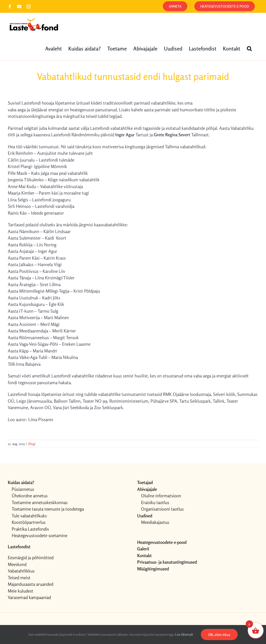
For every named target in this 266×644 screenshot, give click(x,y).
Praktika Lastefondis (30, 529)
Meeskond (17, 564)
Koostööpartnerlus (29, 522)
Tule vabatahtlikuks (29, 516)
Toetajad (145, 482)
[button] (249, 48)
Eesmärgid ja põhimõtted (31, 558)
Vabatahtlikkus (21, 571)
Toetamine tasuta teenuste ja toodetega (48, 509)
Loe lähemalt (184, 634)
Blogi (32, 444)
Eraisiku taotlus (155, 502)
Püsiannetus (23, 489)
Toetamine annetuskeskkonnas (40, 502)
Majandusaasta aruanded (31, 584)
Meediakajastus (155, 522)
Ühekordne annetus (30, 496)
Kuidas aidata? (21, 482)
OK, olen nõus (219, 635)
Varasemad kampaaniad (29, 597)
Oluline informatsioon (161, 496)
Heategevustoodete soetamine (39, 535)
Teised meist (19, 578)
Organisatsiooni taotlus (162, 509)
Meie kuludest (21, 591)
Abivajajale (147, 489)
